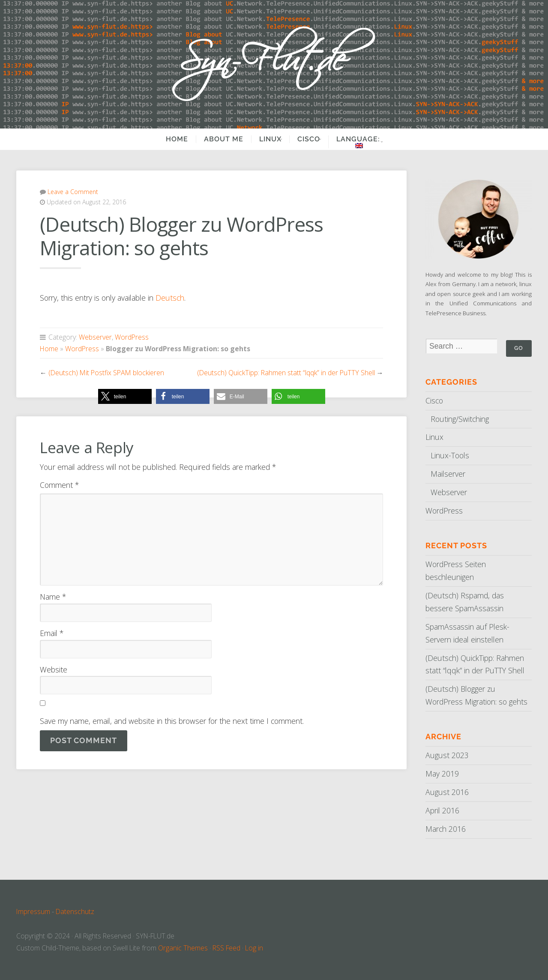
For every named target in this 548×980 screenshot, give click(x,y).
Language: (362, 142)
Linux (262, 139)
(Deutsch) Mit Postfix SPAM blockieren (106, 373)
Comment (59, 485)
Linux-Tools (450, 455)
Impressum (33, 911)
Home (168, 139)
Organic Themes (183, 948)
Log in (254, 948)
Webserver (95, 337)
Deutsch (170, 298)
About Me (215, 139)
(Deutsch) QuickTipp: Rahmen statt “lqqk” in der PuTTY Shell (286, 373)
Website (54, 669)
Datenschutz (75, 911)
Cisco (306, 139)
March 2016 (446, 829)
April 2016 (442, 810)
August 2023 (447, 755)
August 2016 (447, 792)
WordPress (132, 337)
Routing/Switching (460, 419)
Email (52, 633)
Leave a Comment (73, 192)
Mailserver (448, 474)
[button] (125, 396)
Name (53, 597)
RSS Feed (226, 948)
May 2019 (442, 774)
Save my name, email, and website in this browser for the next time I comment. (172, 721)
